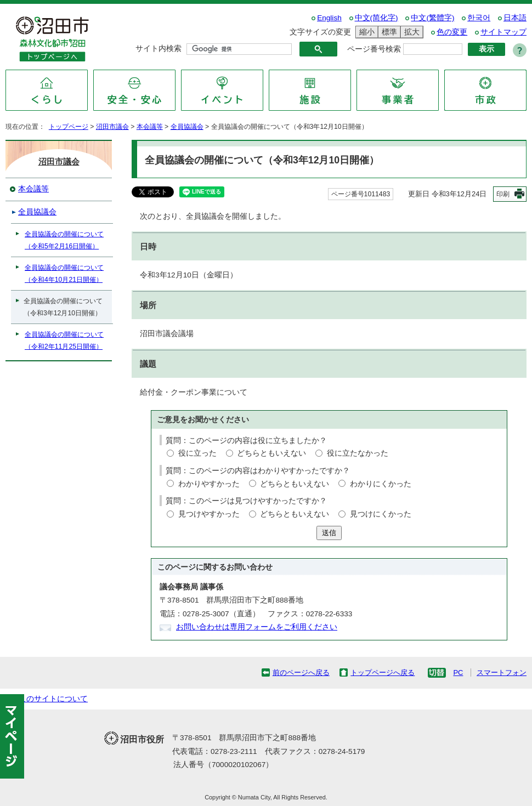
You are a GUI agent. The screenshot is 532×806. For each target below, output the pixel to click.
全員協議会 (187, 127)
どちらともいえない (271, 453)
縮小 (365, 32)
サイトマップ (503, 32)
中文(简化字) (377, 18)
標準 (388, 32)
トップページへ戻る (383, 672)
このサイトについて (53, 699)
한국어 (479, 18)
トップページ (69, 127)
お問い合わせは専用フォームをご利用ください (257, 627)
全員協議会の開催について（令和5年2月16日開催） (64, 240)
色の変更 (452, 32)
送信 (329, 533)
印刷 (503, 194)
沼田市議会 (112, 127)
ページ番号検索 (374, 49)
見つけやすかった (209, 514)
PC (458, 672)
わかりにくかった (381, 484)
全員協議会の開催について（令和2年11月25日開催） (64, 340)
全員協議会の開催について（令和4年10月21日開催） (64, 274)
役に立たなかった (358, 453)
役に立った (197, 453)
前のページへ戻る (301, 672)
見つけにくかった (381, 514)
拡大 (410, 32)
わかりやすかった (209, 484)
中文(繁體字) (432, 18)
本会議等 (150, 127)
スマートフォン (502, 672)
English (329, 18)
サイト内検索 (159, 49)
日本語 (515, 18)
